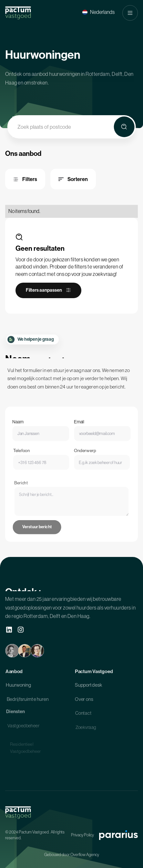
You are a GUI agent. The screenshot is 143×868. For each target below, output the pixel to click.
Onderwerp (84, 457)
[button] (98, 12)
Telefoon (26, 457)
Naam (22, 427)
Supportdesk (88, 687)
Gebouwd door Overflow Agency (72, 855)
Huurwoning (19, 687)
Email (79, 427)
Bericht (27, 496)
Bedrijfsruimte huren (28, 701)
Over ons (84, 701)
